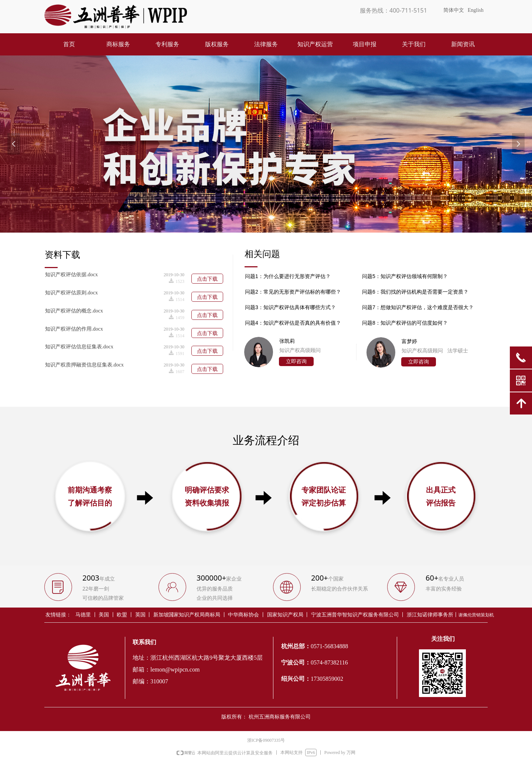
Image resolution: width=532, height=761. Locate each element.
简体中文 (454, 10)
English (476, 10)
